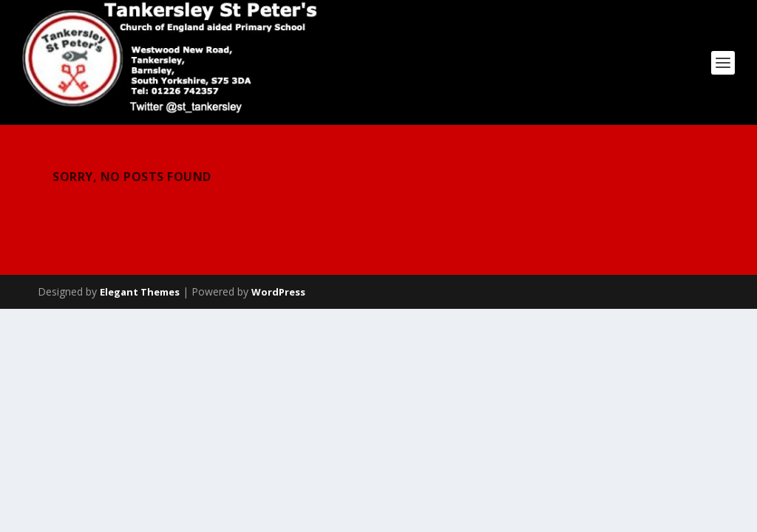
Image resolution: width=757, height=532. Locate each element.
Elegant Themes (140, 292)
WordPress (278, 292)
